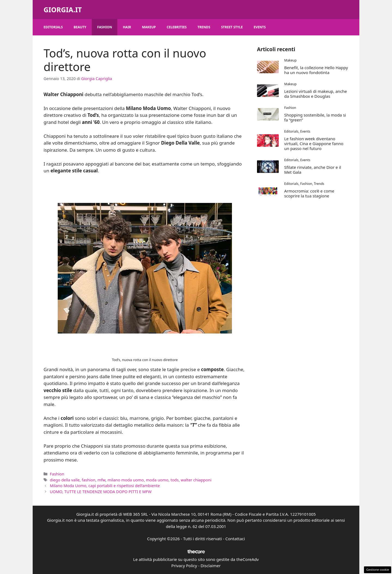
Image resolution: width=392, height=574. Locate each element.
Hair (127, 27)
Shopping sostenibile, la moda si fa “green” (315, 117)
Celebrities (177, 27)
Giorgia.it (63, 10)
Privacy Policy (184, 566)
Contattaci (235, 539)
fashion (88, 480)
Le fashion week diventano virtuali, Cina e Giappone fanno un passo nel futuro (314, 143)
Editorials (53, 27)
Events (260, 27)
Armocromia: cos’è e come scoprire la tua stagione (309, 193)
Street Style (232, 27)
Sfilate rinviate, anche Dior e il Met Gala (313, 170)
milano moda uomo (126, 480)
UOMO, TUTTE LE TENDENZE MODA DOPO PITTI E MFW (101, 492)
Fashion (105, 27)
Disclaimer (211, 566)
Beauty (80, 27)
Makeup (149, 27)
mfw (101, 480)
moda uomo (157, 480)
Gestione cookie (378, 570)
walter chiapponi (196, 480)
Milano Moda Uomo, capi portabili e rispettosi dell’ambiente (105, 486)
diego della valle (65, 480)
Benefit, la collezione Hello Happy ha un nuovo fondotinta (316, 70)
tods (174, 480)
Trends (204, 27)
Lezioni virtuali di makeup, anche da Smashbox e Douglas (316, 94)
